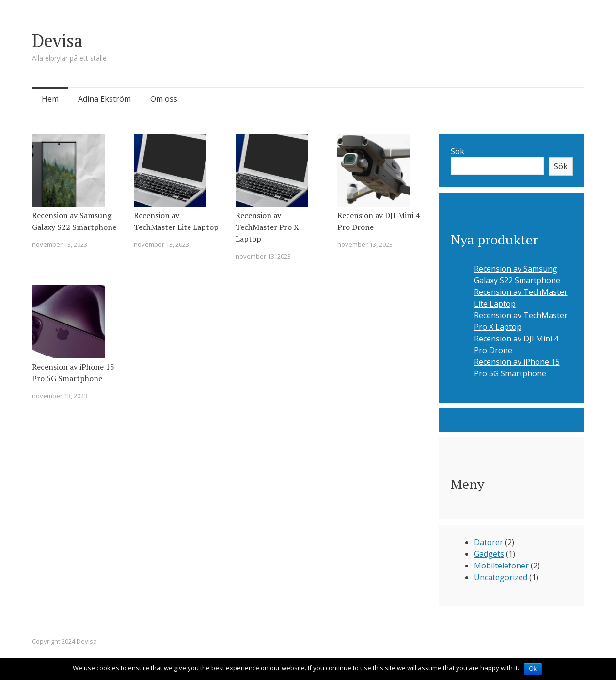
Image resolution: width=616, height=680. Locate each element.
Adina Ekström (104, 99)
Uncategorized (501, 577)
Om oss (164, 99)
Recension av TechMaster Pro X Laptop (267, 227)
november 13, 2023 (60, 244)
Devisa (57, 40)
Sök (458, 151)
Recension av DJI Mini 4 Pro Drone (379, 221)
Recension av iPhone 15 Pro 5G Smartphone (73, 372)
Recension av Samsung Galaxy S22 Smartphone (74, 221)
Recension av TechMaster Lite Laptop (176, 221)
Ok (533, 669)
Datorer (489, 542)
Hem (50, 99)
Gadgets (489, 554)
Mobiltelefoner (501, 566)
